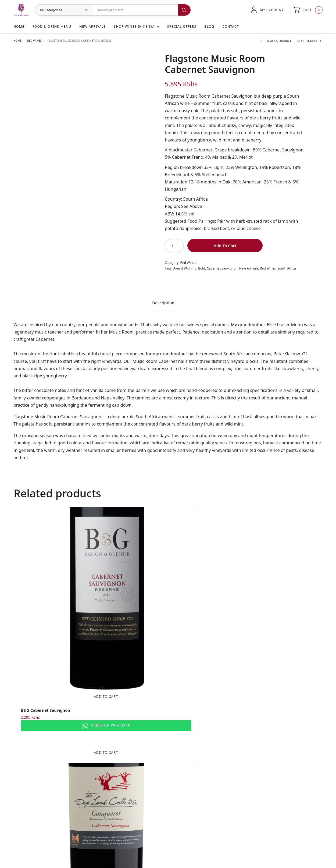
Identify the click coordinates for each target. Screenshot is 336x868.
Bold (202, 268)
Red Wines (34, 41)
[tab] (163, 304)
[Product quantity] (174, 246)
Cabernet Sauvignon (222, 268)
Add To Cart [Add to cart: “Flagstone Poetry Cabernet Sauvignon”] (206, 589)
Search (184, 10)
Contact (231, 26)
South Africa (287, 268)
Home (19, 26)
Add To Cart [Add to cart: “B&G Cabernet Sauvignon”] (52, 589)
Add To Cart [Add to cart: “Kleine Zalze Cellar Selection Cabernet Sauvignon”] (283, 589)
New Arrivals (92, 26)
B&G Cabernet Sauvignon (45, 603)
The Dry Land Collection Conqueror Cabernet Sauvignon (128, 606)
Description (163, 303)
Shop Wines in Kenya (134, 26)
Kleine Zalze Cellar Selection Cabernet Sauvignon (279, 606)
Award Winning (185, 268)
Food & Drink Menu (52, 26)
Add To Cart (225, 246)
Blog (209, 26)
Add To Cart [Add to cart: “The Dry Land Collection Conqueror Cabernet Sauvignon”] (129, 589)
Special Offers (182, 26)
